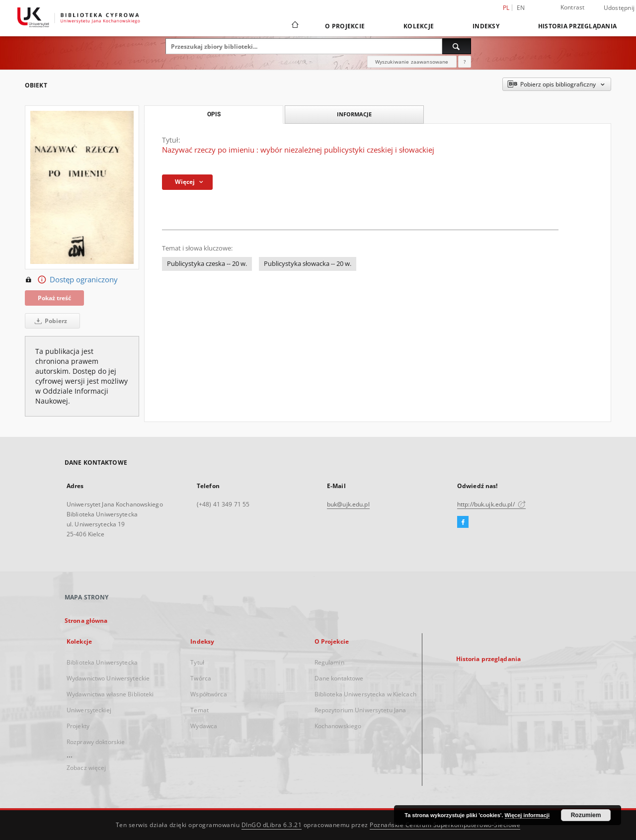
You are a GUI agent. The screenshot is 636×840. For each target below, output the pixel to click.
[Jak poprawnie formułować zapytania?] (465, 62)
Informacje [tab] (354, 114)
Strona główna (86, 621)
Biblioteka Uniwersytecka (102, 662)
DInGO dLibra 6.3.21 (272, 825)
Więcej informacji (527, 815)
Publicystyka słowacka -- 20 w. (308, 264)
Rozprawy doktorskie (96, 742)
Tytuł (197, 662)
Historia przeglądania (577, 26)
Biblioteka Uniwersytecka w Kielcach (365, 694)
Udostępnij (619, 8)
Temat (199, 710)
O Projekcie (345, 26)
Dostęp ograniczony (71, 280)
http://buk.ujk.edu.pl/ (491, 504)
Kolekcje (419, 26)
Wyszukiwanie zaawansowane (412, 62)
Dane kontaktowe (339, 678)
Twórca (201, 678)
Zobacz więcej (86, 768)
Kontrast (573, 7)
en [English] (521, 8)
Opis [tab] (214, 114)
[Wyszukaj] (457, 46)
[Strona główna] (294, 26)
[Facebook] (463, 522)
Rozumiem (586, 815)
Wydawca (204, 726)
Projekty (78, 726)
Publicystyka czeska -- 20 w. (207, 264)
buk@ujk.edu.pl (348, 504)
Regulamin (329, 662)
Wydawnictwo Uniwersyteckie (108, 678)
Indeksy (486, 26)
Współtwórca (208, 694)
